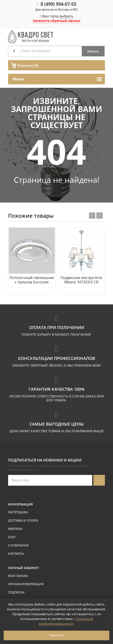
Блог (12, 537)
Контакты (16, 554)
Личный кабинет (24, 568)
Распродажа (18, 512)
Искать (93, 51)
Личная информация (26, 584)
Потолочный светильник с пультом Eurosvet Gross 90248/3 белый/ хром (32, 280)
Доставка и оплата (23, 520)
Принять (56, 635)
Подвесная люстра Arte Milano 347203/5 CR (81, 280)
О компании (18, 545)
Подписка (16, 592)
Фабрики (15, 529)
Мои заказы (18, 576)
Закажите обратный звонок (57, 21)
